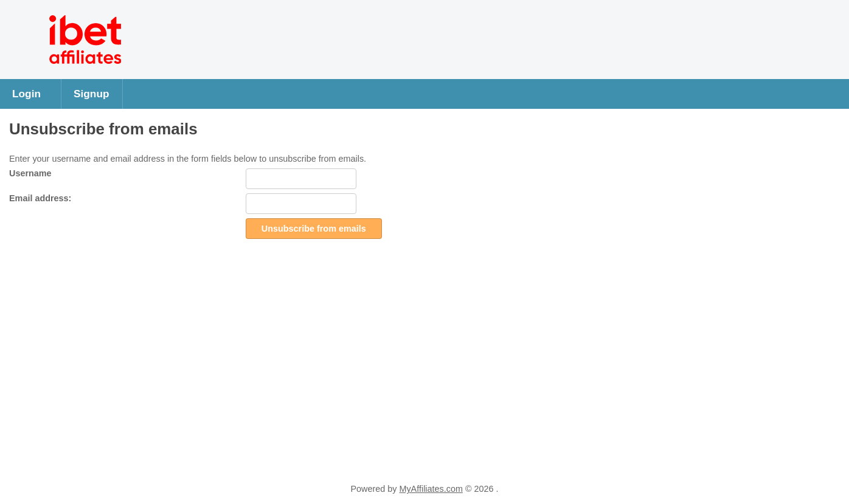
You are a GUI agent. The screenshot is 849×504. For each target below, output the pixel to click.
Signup (92, 94)
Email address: (40, 198)
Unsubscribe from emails (314, 229)
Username (30, 173)
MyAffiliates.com (431, 489)
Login (26, 94)
